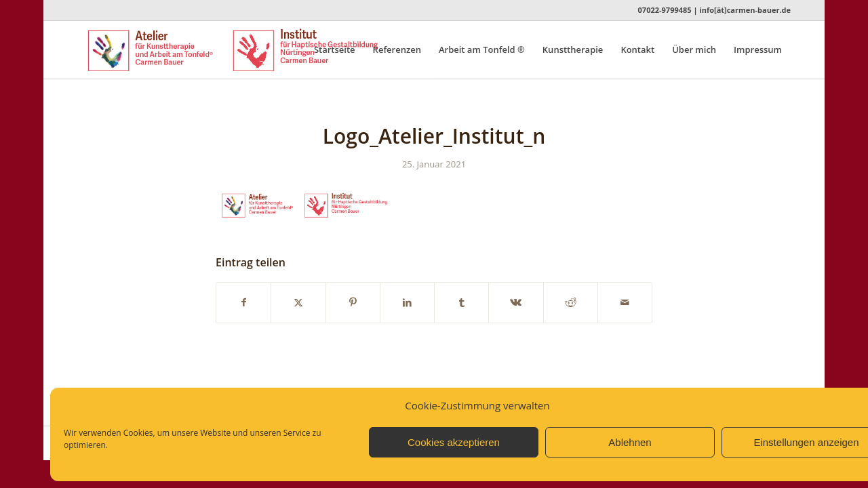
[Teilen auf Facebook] (243, 302)
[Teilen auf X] (298, 302)
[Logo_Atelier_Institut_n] (255, 50)
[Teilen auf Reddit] (571, 302)
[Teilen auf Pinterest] (353, 302)
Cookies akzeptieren (454, 442)
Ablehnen (630, 442)
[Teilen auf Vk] (516, 302)
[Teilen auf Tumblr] (461, 302)
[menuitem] (335, 50)
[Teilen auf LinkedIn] (407, 302)
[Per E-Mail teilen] (625, 302)
